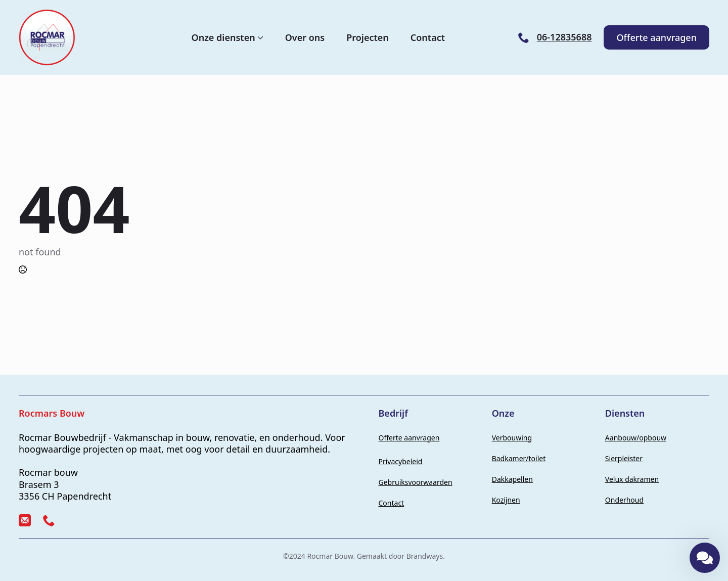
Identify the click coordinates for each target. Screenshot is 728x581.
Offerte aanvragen (409, 438)
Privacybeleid (401, 461)
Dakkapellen (512, 479)
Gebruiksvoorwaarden (416, 482)
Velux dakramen (632, 479)
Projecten (368, 37)
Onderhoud (624, 500)
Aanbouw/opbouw (636, 438)
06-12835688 (564, 37)
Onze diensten (223, 37)
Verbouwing (512, 438)
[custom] (25, 520)
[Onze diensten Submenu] (259, 37)
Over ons (305, 37)
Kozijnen (506, 500)
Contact (428, 37)
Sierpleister (624, 458)
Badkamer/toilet (519, 458)
